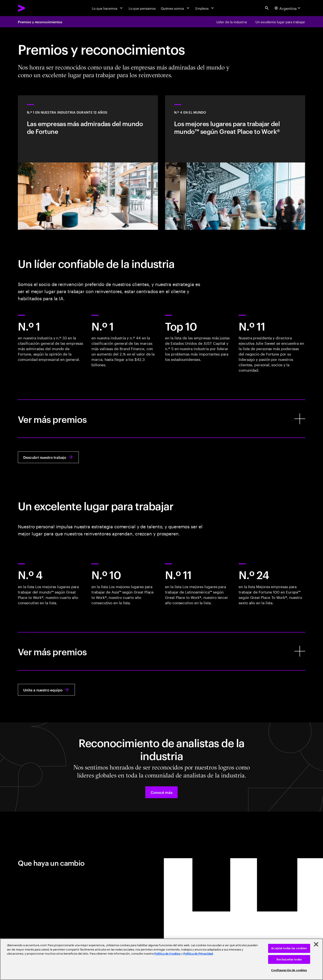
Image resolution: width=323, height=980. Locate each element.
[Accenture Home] (32, 8)
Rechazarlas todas (289, 959)
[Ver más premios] (161, 419)
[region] (161, 959)
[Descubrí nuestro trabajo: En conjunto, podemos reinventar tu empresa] (48, 457)
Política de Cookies (167, 954)
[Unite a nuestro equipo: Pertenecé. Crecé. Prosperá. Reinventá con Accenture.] (46, 690)
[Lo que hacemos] (108, 8)
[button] (161, 792)
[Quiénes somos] (175, 8)
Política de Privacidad (198, 954)
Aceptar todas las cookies (289, 948)
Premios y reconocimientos (40, 22)
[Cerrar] (316, 944)
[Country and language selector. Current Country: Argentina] (288, 8)
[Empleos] (205, 8)
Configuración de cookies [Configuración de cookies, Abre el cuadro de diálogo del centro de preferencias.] (289, 970)
